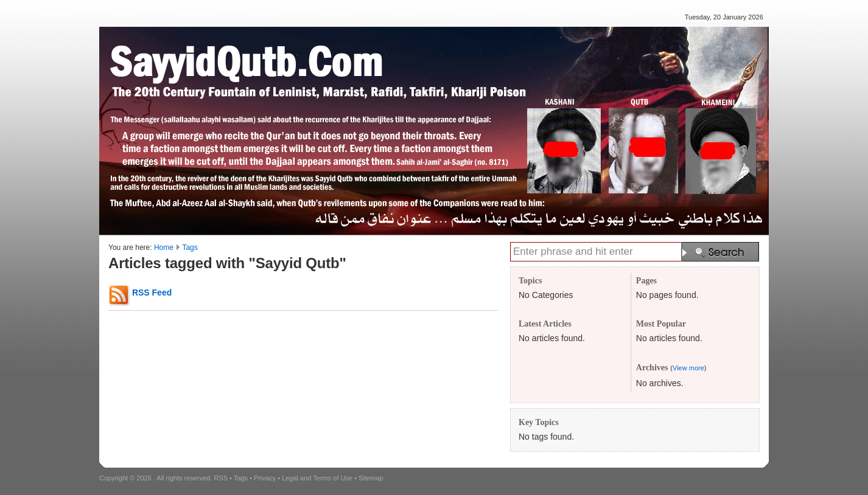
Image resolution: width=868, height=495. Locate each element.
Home (164, 247)
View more (688, 368)
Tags (190, 247)
